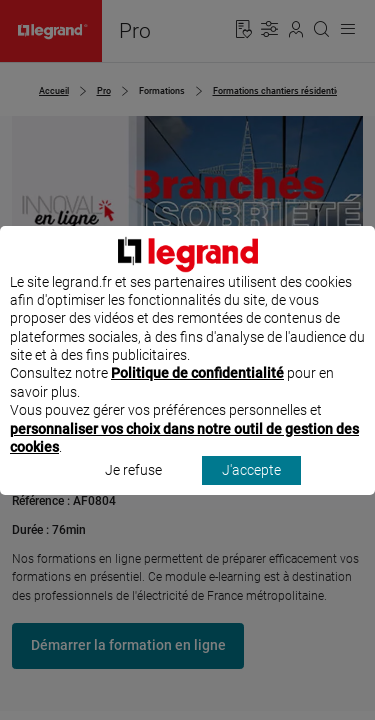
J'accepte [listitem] (251, 489)
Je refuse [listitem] (133, 489)
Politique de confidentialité (197, 392)
